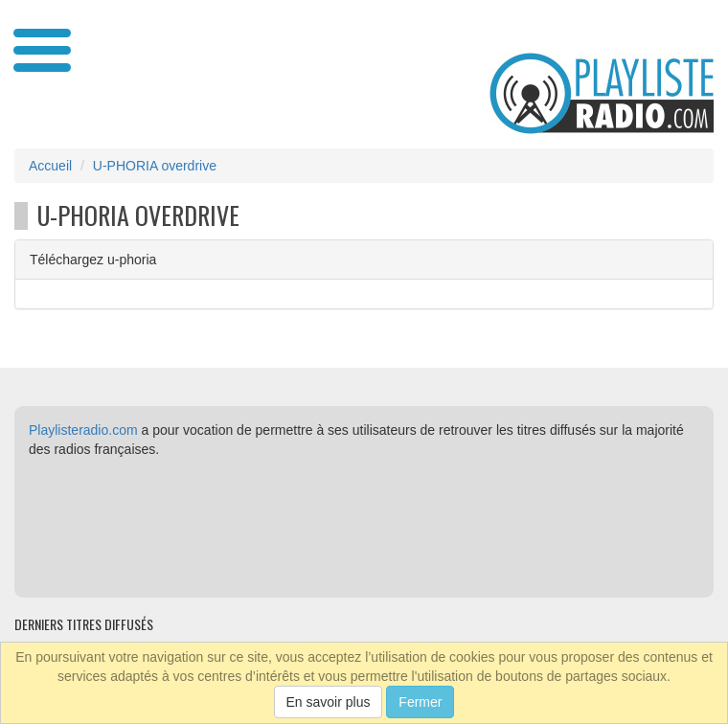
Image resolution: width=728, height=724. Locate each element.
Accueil (50, 166)
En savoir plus (329, 702)
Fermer (420, 702)
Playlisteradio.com (83, 430)
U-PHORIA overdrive (155, 166)
